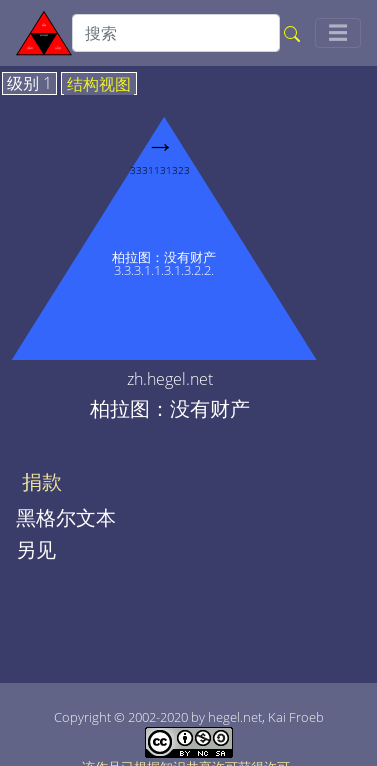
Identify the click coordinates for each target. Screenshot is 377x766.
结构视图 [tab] (99, 85)
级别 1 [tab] (29, 84)
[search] (176, 33)
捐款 (42, 482)
